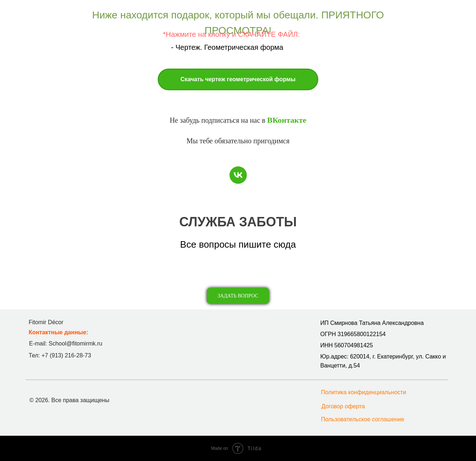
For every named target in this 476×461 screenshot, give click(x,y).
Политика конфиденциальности (364, 392)
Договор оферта (343, 406)
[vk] (238, 175)
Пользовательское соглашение (363, 419)
